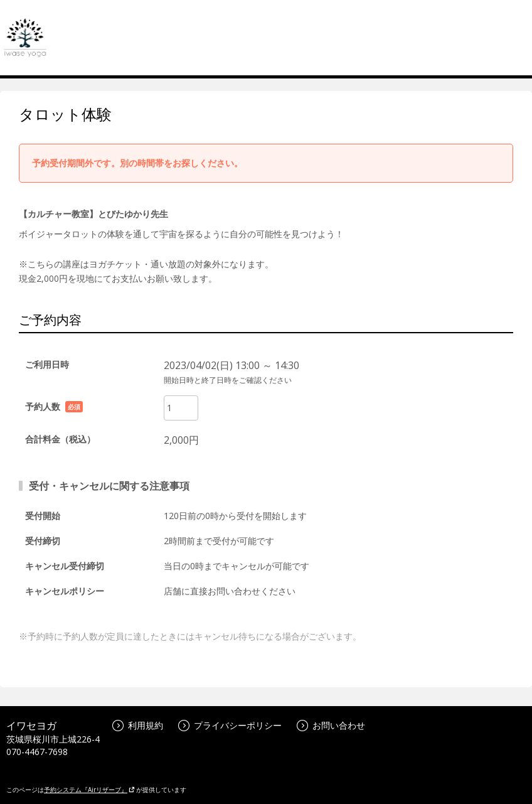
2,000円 (181, 440)
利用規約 (138, 725)
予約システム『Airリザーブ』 (89, 790)
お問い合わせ (331, 725)
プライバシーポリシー (230, 725)
